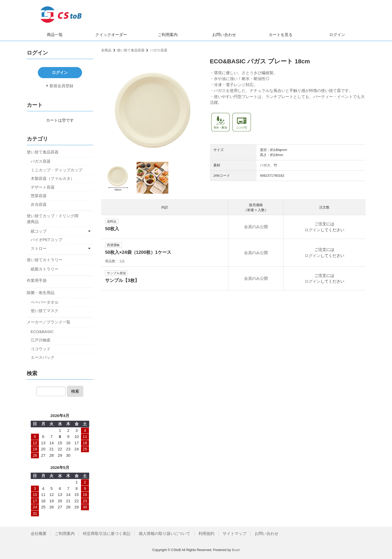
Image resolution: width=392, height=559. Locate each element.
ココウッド (41, 349)
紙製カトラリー (45, 269)
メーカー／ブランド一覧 (49, 322)
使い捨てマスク (45, 311)
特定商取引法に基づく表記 (107, 533)
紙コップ (39, 231)
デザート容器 (43, 187)
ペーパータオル (45, 302)
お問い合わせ (224, 35)
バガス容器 (159, 50)
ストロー (39, 248)
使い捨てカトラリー (45, 260)
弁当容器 (39, 204)
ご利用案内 (168, 35)
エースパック (43, 357)
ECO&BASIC (42, 332)
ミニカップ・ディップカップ (57, 170)
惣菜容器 (39, 196)
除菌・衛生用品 (41, 293)
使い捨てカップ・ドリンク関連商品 (53, 219)
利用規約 (206, 533)
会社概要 (39, 533)
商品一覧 (55, 35)
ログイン (337, 35)
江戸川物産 (41, 340)
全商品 (106, 50)
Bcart (236, 550)
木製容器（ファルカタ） (53, 178)
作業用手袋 (37, 280)
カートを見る (281, 35)
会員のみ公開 (256, 227)
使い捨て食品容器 (131, 50)
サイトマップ (235, 533)
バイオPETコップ (46, 240)
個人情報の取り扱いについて (165, 533)
